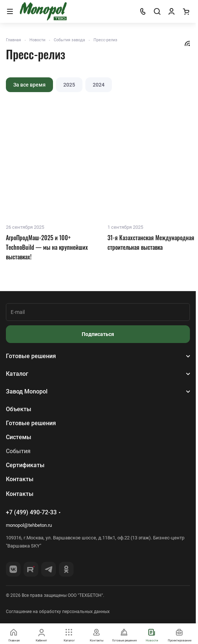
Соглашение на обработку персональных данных (58, 612)
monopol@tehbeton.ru (29, 525)
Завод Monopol (27, 391)
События (18, 451)
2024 (99, 85)
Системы (19, 437)
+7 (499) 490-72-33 (31, 512)
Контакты (20, 479)
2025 (69, 85)
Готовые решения (31, 356)
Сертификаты (25, 465)
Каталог (17, 374)
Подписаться (98, 334)
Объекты (19, 409)
